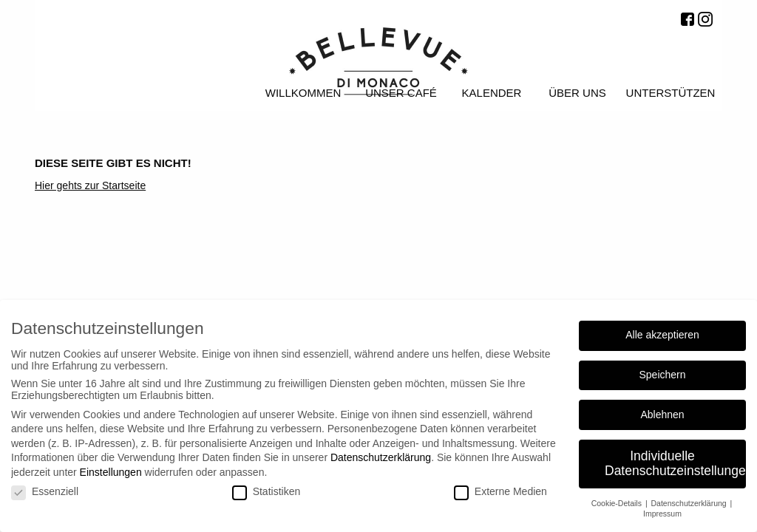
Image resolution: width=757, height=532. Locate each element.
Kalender (492, 93)
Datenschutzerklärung (381, 457)
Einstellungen (111, 472)
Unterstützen (671, 93)
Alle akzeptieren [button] (662, 335)
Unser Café (401, 93)
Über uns (577, 93)
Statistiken (267, 491)
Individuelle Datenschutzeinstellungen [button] (675, 463)
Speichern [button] (662, 375)
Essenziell (45, 491)
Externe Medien (500, 491)
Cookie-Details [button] (618, 503)
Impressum (662, 514)
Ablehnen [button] (662, 415)
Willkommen (303, 93)
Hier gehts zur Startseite (90, 185)
